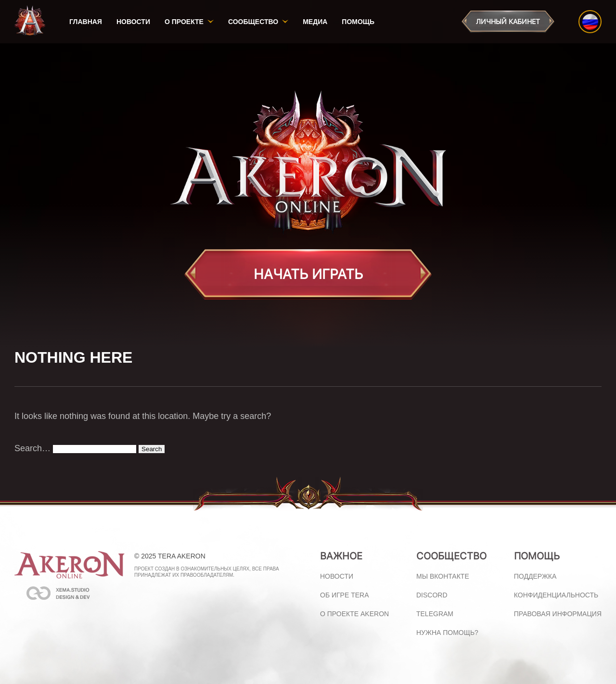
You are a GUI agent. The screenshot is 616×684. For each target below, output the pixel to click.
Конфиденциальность (556, 595)
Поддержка (535, 576)
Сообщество (253, 22)
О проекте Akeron (354, 614)
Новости (133, 22)
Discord (432, 595)
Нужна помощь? (447, 633)
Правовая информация (558, 614)
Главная (86, 22)
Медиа (315, 22)
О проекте (184, 22)
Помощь (358, 22)
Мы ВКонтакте (443, 576)
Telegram (435, 614)
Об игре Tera (345, 595)
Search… (32, 448)
